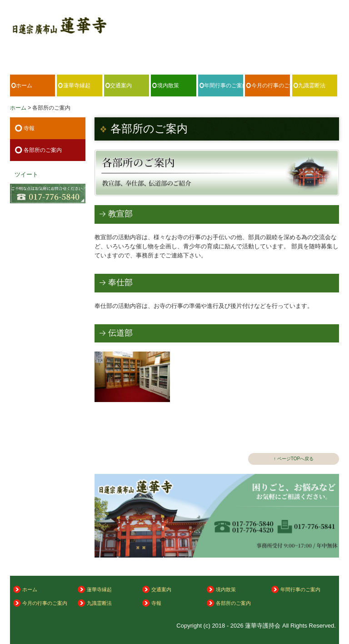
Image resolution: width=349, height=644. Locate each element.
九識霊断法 (312, 86)
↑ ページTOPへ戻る (294, 459)
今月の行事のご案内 (271, 86)
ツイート (26, 174)
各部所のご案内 (43, 150)
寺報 (29, 128)
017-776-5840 (308, 49)
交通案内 (121, 86)
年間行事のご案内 (224, 86)
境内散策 (168, 86)
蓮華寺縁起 (77, 86)
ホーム (24, 86)
